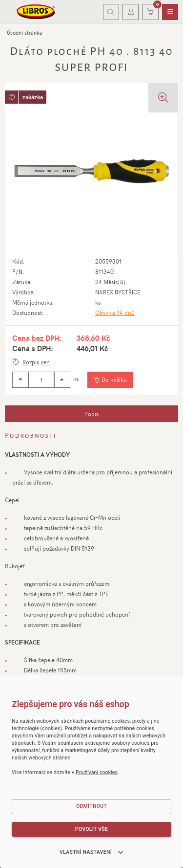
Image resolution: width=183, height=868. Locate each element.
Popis (91, 414)
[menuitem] (170, 12)
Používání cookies (97, 772)
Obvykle (115, 312)
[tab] (91, 414)
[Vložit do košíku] (110, 380)
